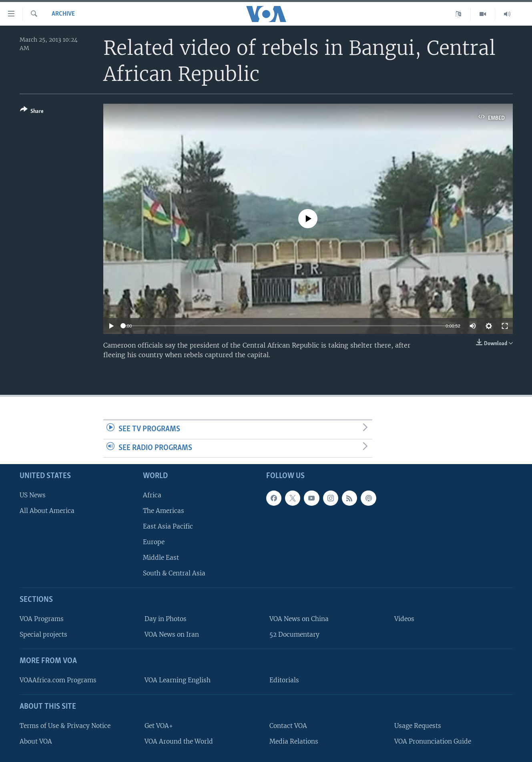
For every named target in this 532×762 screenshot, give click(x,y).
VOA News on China (299, 619)
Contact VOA (288, 726)
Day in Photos (166, 619)
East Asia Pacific (168, 526)
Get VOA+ (159, 726)
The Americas (164, 511)
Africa (152, 495)
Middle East (161, 558)
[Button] (32, 112)
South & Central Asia (174, 573)
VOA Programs (42, 619)
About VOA (36, 741)
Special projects (43, 634)
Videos (404, 619)
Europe (154, 542)
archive (63, 14)
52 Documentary (294, 634)
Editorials (284, 680)
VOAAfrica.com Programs (58, 680)
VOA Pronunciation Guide (433, 741)
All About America (47, 511)
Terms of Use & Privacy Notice (65, 726)
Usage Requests (418, 726)
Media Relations (294, 741)
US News (33, 495)
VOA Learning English (178, 680)
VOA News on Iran (172, 634)
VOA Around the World (179, 741)
